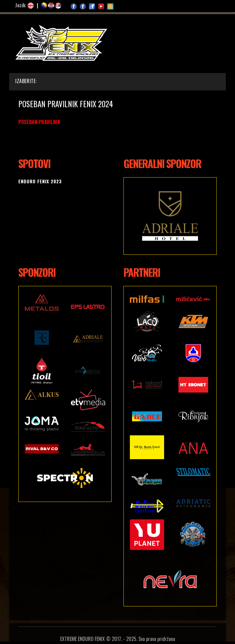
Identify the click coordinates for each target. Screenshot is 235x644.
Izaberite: (26, 81)
